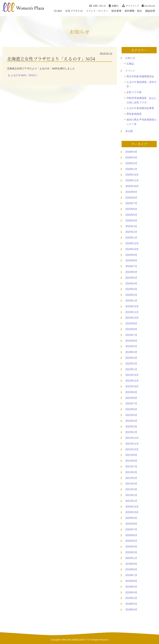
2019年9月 (131, 564)
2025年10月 (132, 186)
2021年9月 (131, 455)
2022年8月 (131, 398)
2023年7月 (131, 335)
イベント (130, 71)
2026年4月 (131, 152)
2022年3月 (131, 427)
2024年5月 (131, 278)
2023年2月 (131, 364)
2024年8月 (131, 261)
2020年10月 (132, 512)
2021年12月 (132, 438)
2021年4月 (131, 484)
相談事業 (116, 11)
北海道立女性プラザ (81, 640)
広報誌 (130, 64)
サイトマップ (130, 6)
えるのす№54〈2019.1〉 (25, 75)
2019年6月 (131, 581)
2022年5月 (131, 415)
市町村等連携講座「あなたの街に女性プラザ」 (142, 100)
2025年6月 (131, 209)
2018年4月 (131, 610)
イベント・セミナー (97, 11)
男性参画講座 (134, 114)
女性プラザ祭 (134, 92)
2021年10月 (132, 449)
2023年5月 (131, 346)
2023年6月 (131, 341)
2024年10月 (132, 249)
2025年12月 (132, 175)
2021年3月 (131, 489)
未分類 (129, 131)
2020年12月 (132, 507)
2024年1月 (131, 301)
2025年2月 (131, 232)
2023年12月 (132, 306)
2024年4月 (131, 284)
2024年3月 (131, 289)
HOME (58, 11)
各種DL (114, 6)
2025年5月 (131, 215)
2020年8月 (131, 524)
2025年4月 (131, 221)
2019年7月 (131, 575)
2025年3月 (131, 226)
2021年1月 (131, 501)
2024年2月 (131, 295)
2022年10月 (132, 386)
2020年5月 (131, 541)
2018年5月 (131, 604)
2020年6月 (131, 535)
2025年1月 (131, 238)
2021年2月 (131, 495)
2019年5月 (131, 587)
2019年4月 (131, 592)
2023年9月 (131, 323)
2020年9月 (131, 518)
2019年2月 (131, 598)
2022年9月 (131, 392)
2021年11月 (132, 444)
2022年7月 (131, 404)
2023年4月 (131, 352)
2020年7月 (131, 529)
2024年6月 (131, 272)
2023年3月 (131, 358)
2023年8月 (131, 329)
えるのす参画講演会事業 (140, 108)
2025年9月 (131, 192)
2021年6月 (131, 472)
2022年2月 (131, 432)
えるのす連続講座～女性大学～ (142, 84)
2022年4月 (131, 421)
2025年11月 (132, 180)
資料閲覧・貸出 (133, 11)
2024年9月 (131, 255)
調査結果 (150, 11)
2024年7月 (131, 266)
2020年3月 (131, 552)
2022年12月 (132, 375)
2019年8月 (131, 569)
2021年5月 (131, 478)
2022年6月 (131, 409)
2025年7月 (131, 203)
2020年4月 (131, 547)
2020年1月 (131, 558)
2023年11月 (132, 312)
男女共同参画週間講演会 (140, 76)
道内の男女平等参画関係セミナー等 (142, 122)
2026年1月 (131, 169)
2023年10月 (132, 318)
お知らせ (130, 58)
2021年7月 (131, 467)
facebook (148, 6)
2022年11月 (132, 381)
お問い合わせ (98, 6)
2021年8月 (131, 461)
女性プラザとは (74, 11)
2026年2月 (131, 163)
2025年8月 (131, 198)
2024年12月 (132, 243)
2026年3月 (131, 158)
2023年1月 (131, 369)
